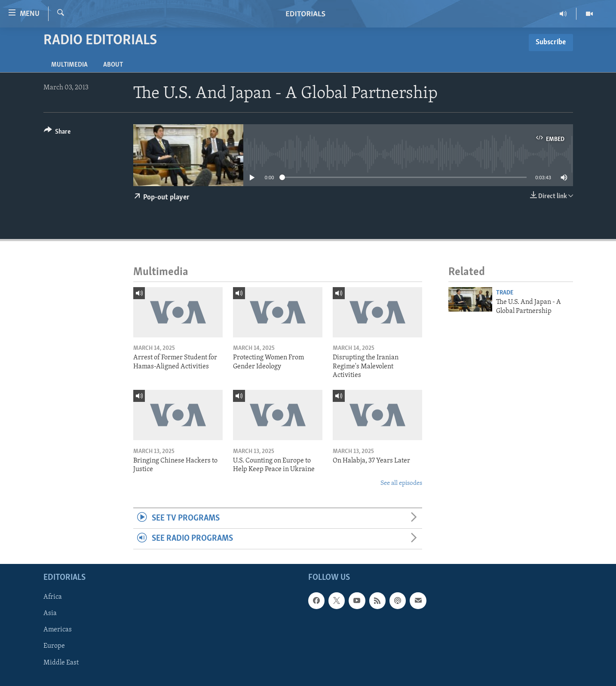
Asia (50, 613)
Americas (58, 630)
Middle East (61, 662)
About (113, 65)
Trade (505, 293)
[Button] (57, 133)
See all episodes (401, 483)
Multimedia (69, 65)
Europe (54, 646)
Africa (53, 597)
